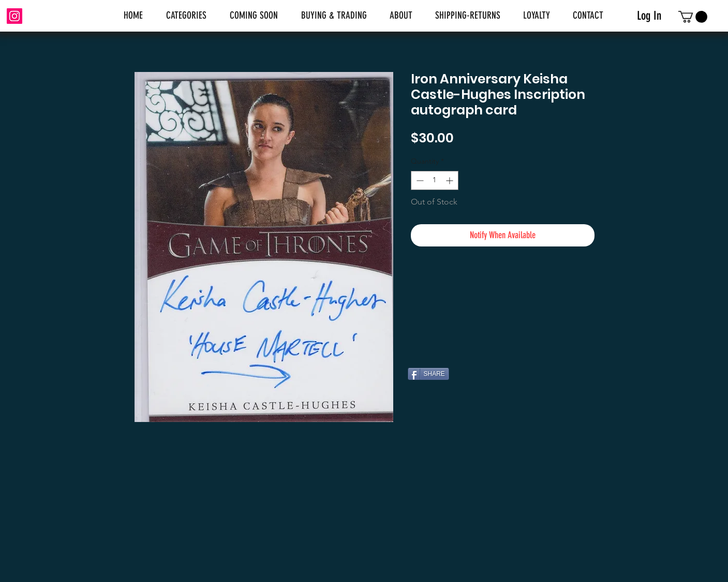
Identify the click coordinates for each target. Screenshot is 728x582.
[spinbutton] (435, 180)
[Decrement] (419, 180)
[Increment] (450, 180)
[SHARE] (428, 374)
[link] (693, 17)
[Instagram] (14, 16)
